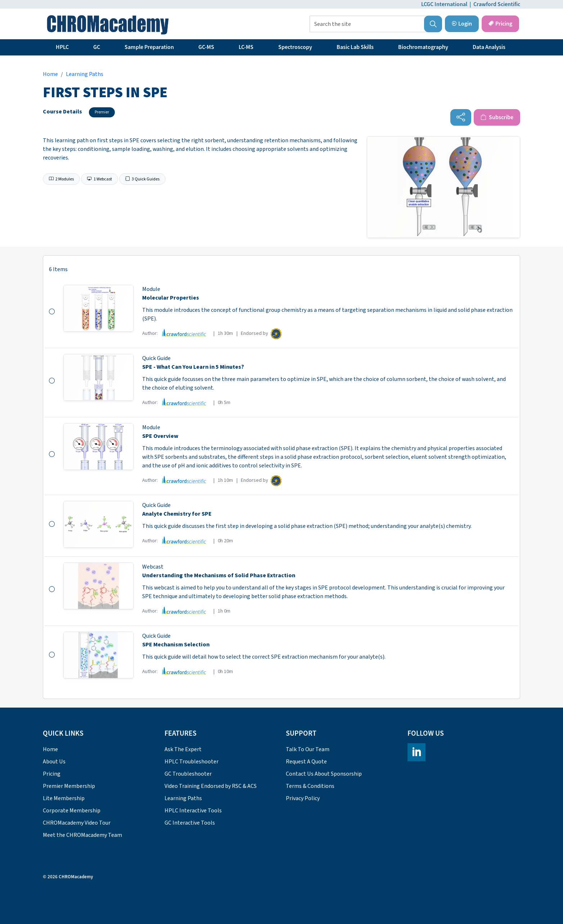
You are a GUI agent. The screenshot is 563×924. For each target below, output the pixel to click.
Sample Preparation (149, 47)
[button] (433, 24)
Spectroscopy (295, 47)
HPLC (62, 47)
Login (462, 24)
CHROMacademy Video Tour (77, 823)
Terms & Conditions (310, 786)
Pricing (500, 24)
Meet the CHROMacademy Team (82, 835)
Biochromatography (423, 47)
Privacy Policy (303, 798)
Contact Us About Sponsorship (324, 774)
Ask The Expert (183, 749)
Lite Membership (64, 798)
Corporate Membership (72, 811)
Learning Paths (183, 798)
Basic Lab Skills (355, 47)
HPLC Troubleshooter (192, 762)
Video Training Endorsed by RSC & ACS (211, 786)
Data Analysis (489, 47)
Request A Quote (306, 762)
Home (50, 749)
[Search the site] (376, 24)
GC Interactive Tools (190, 823)
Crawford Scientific (497, 4)
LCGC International (444, 4)
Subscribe (497, 117)
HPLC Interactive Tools (193, 811)
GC (97, 47)
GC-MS (206, 47)
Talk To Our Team (308, 749)
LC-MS (246, 47)
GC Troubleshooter (188, 774)
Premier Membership (69, 786)
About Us (54, 762)
